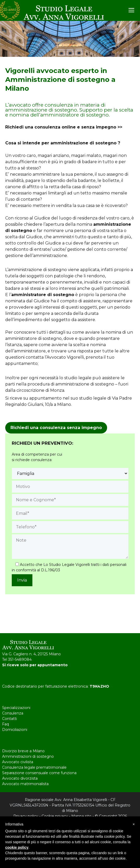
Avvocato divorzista (20, 778)
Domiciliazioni (15, 730)
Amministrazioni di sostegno (28, 756)
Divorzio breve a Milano (23, 751)
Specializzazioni (16, 708)
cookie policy (17, 847)
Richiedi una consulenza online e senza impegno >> (64, 127)
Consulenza (13, 713)
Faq (5, 724)
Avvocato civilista (18, 762)
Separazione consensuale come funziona (39, 773)
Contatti (10, 719)
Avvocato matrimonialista (25, 784)
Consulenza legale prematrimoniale (34, 767)
